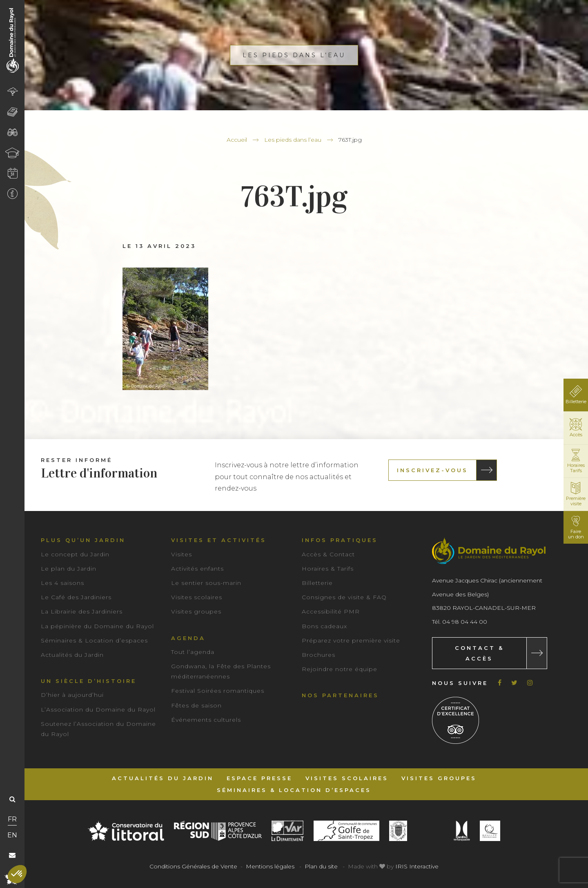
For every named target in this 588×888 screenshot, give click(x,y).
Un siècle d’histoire (89, 681)
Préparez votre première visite (351, 640)
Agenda (188, 638)
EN (12, 835)
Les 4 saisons (62, 583)
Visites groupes (196, 611)
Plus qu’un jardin (83, 540)
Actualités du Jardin (72, 655)
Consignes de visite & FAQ (344, 597)
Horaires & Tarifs (328, 569)
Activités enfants (197, 569)
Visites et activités (219, 540)
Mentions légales (270, 866)
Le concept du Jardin (75, 554)
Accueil (237, 140)
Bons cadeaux (324, 626)
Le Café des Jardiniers (76, 597)
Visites (182, 554)
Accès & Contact (328, 554)
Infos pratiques (340, 540)
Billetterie (317, 583)
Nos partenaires (340, 695)
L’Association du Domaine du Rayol (98, 710)
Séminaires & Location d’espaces (94, 640)
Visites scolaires (197, 597)
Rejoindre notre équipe (340, 669)
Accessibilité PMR (331, 611)
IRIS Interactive (417, 866)
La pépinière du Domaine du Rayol (97, 626)
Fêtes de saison (196, 705)
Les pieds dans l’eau (293, 140)
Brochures (318, 655)
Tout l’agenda (193, 652)
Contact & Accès (479, 653)
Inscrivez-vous (432, 470)
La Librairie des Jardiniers (82, 611)
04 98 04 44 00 (465, 622)
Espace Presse (259, 778)
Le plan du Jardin (69, 569)
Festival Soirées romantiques (218, 691)
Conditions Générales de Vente (193, 866)
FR (12, 819)
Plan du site (321, 866)
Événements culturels (206, 720)
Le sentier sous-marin (206, 583)
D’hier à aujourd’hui (72, 695)
